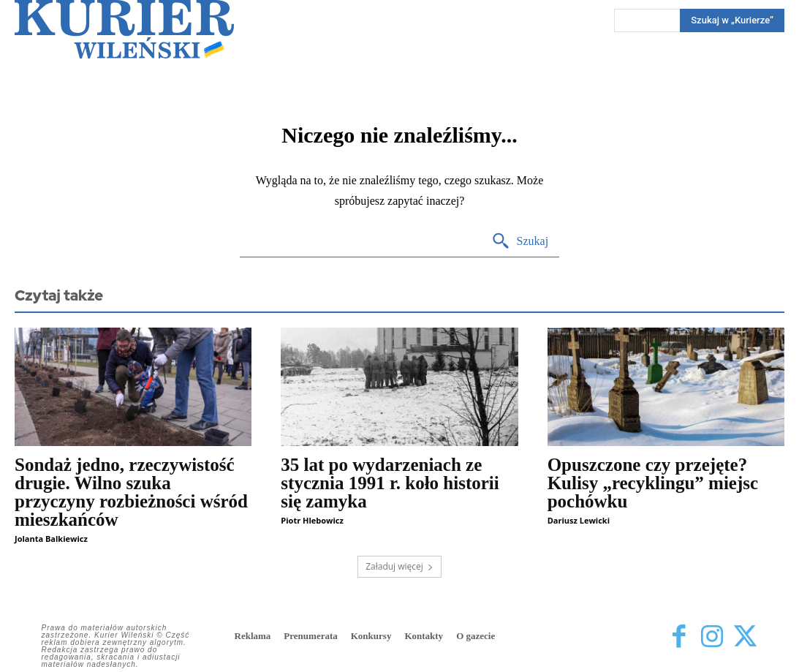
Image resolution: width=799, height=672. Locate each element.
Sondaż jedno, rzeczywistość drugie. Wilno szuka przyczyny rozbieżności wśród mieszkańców (131, 492)
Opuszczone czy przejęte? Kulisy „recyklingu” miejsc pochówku (653, 483)
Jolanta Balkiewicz (51, 539)
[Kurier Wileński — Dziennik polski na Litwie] (124, 29)
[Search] (520, 242)
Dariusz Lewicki (579, 520)
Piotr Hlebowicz (312, 520)
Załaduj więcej (399, 566)
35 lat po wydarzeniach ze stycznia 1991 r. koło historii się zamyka (390, 483)
